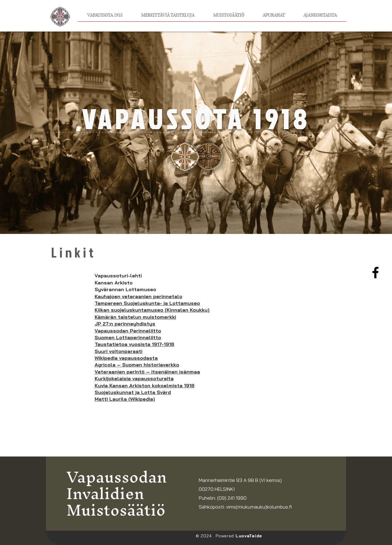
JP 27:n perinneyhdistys (125, 324)
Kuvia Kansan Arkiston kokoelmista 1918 (145, 385)
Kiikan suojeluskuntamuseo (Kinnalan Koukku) (152, 310)
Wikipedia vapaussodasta (126, 358)
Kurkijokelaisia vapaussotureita (134, 378)
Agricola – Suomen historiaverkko (137, 365)
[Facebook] (375, 272)
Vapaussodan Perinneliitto (128, 331)
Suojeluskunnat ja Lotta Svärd (133, 392)
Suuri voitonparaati (119, 351)
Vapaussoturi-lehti (118, 276)
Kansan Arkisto (114, 283)
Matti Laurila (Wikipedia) (125, 399)
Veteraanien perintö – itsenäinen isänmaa (147, 372)
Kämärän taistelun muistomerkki (135, 317)
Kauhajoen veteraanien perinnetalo (138, 296)
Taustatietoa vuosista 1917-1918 (134, 344)
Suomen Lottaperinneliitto (128, 337)
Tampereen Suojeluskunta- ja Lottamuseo (147, 303)
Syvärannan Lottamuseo (125, 289)
